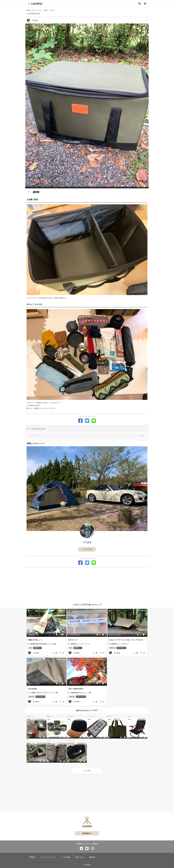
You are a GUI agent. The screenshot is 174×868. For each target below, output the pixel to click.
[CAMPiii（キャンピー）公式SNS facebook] (81, 848)
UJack (29, 719)
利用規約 (32, 857)
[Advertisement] (87, 585)
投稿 (142, 436)
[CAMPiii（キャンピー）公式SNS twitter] (87, 848)
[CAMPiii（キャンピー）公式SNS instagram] (93, 848)
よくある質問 (65, 857)
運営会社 (92, 857)
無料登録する (87, 833)
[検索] (140, 4)
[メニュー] (145, 4)
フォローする (87, 549)
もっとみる (87, 771)
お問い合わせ (80, 857)
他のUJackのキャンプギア (87, 710)
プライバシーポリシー (48, 857)
